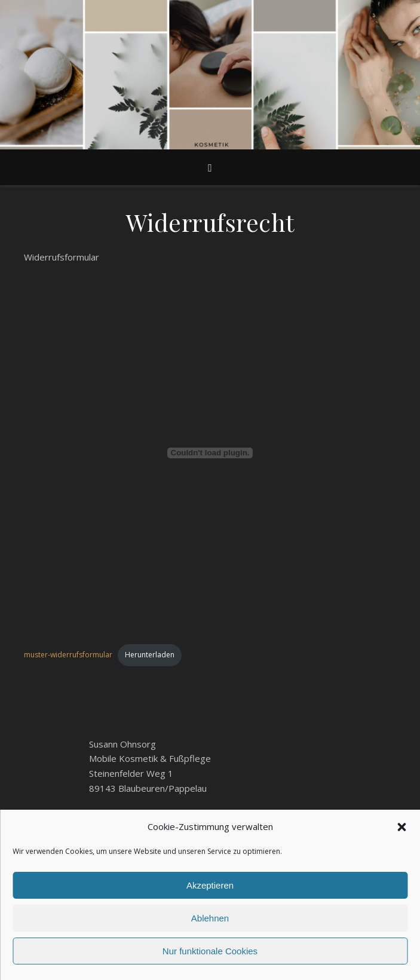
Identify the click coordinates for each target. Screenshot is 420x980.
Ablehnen (210, 918)
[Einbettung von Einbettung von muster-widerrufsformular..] (210, 453)
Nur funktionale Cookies (210, 951)
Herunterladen (150, 655)
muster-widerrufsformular (68, 655)
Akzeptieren (210, 885)
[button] (401, 827)
